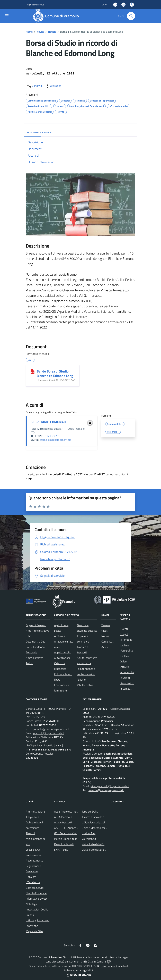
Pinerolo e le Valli (64, 844)
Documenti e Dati (36, 641)
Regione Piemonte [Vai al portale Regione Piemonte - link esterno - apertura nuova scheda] (35, 5)
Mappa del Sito (34, 931)
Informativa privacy (37, 899)
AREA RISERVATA (78, 975)
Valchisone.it (89, 839)
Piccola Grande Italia (66, 839)
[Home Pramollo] (57, 16)
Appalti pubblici (63, 652)
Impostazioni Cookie (37, 909)
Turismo (81, 680)
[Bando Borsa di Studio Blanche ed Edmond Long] (33, 372)
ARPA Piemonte (63, 817)
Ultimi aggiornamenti (38, 920)
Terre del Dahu (90, 812)
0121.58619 (52, 436)
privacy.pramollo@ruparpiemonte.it (110, 786)
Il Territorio (126, 640)
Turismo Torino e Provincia (96, 817)
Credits (30, 915)
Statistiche (32, 926)
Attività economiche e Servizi (127, 672)
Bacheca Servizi (35, 888)
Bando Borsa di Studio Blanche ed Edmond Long (55, 373)
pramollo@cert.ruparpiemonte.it (51, 729)
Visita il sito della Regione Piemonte (102, 850)
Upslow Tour (89, 833)
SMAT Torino (61, 850)
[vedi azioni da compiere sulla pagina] (53, 86)
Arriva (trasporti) (63, 822)
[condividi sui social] (34, 86)
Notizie (52, 32)
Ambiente (60, 636)
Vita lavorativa (85, 685)
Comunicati (108, 641)
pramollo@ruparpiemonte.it (55, 440)
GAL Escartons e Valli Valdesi (71, 833)
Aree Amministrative (37, 631)
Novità (40, 32)
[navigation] (7, 16)
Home (29, 32)
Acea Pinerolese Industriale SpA (72, 812)
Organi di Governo (36, 625)
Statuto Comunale (36, 893)
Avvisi (105, 647)
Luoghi (124, 634)
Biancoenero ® (109, 966)
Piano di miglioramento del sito (36, 839)
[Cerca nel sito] (131, 16)
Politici (29, 663)
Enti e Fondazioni (35, 647)
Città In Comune (97, 961)
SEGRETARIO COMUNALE (49, 422)
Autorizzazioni (62, 658)
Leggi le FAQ (33, 850)
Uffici (29, 636)
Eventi (124, 629)
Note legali (32, 904)
